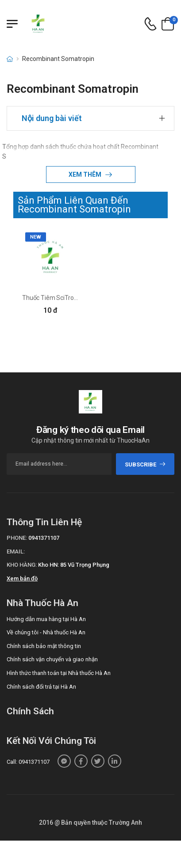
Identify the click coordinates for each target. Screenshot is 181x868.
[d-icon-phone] (150, 24)
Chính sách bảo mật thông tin (44, 646)
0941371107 (44, 538)
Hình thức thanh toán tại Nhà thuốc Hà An (59, 673)
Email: (16, 552)
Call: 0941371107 (28, 762)
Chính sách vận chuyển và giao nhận (52, 659)
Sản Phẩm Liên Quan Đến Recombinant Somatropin (74, 205)
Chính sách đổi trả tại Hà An (41, 687)
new (36, 237)
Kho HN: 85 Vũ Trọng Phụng (74, 565)
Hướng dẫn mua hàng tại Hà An (46, 619)
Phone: (17, 538)
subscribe (145, 464)
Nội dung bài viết (52, 118)
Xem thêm (86, 174)
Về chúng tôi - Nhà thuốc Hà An (46, 632)
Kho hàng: (22, 565)
